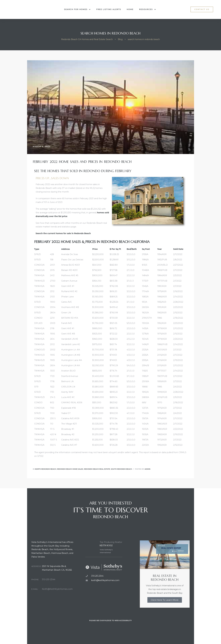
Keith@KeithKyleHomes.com (57, 589)
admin (147, 469)
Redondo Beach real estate (97, 469)
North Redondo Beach (46, 469)
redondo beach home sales (70, 469)
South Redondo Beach (121, 469)
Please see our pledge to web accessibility (111, 620)
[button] (202, 9)
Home (130, 9)
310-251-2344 (49, 579)
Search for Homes (77, 9)
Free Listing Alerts (109, 9)
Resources (148, 9)
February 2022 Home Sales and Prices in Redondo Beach (82, 162)
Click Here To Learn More (165, 600)
